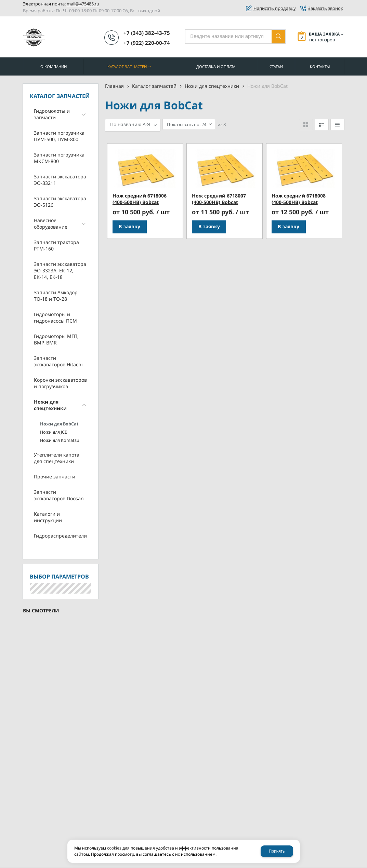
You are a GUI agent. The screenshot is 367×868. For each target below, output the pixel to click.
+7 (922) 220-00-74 (147, 43)
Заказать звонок (325, 8)
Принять (277, 851)
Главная (114, 86)
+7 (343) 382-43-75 (147, 33)
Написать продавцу (275, 8)
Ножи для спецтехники (212, 86)
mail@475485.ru (83, 4)
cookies (114, 848)
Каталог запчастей (154, 86)
